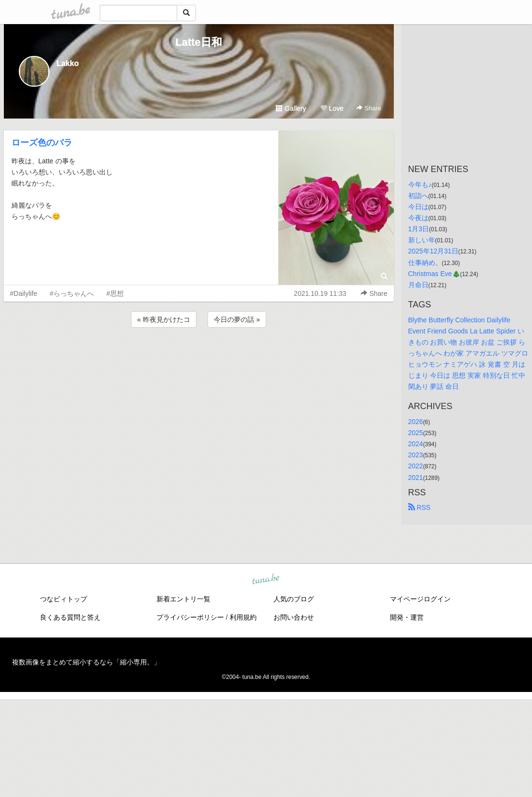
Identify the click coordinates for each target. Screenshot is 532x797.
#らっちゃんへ (72, 293)
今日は (418, 207)
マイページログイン (420, 599)
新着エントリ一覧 (183, 599)
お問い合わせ (294, 617)
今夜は (418, 218)
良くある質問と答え (70, 617)
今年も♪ (420, 185)
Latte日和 (199, 42)
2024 (416, 444)
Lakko (68, 63)
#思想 (115, 293)
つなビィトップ (64, 599)
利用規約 (243, 617)
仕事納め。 (425, 263)
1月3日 (419, 229)
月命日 (418, 285)
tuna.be (266, 579)
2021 (416, 478)
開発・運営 (407, 617)
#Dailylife (24, 293)
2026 (416, 422)
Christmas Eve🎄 (434, 274)
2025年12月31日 (433, 251)
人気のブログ (294, 599)
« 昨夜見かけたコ (164, 319)
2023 (416, 455)
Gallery (291, 108)
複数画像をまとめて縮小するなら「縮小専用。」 (86, 662)
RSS (420, 507)
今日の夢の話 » (237, 319)
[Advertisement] (199, 356)
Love (332, 108)
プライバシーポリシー (190, 617)
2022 (416, 466)
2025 (416, 433)
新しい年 (422, 240)
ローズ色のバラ (42, 143)
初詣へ (418, 196)
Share (369, 108)
